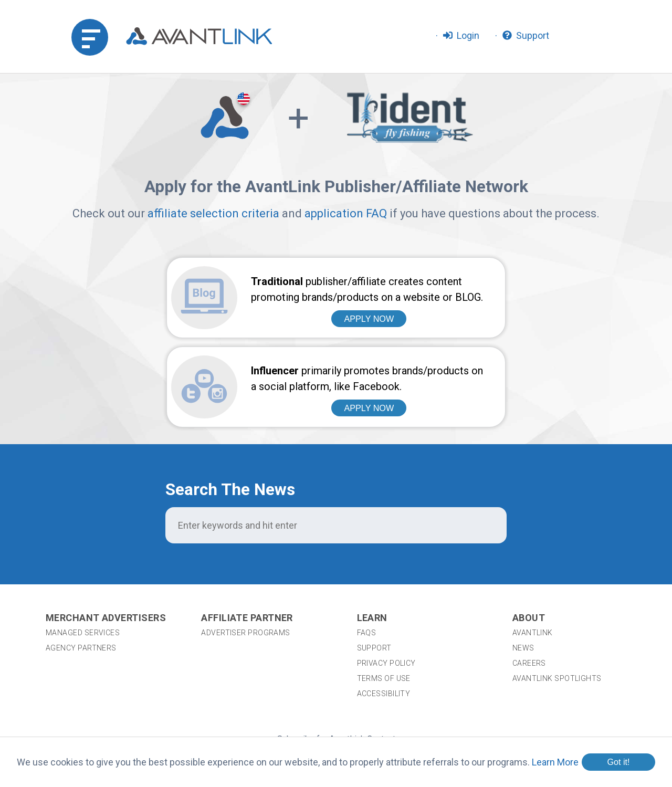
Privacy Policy (386, 586)
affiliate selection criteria (213, 213)
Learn (372, 541)
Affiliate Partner (247, 541)
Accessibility (384, 616)
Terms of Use (384, 601)
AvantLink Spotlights (558, 601)
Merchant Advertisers (106, 541)
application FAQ (346, 213)
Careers (529, 586)
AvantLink (533, 555)
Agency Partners (81, 571)
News (523, 571)
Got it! (618, 762)
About (529, 541)
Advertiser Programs (246, 555)
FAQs (367, 555)
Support (374, 571)
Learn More (555, 762)
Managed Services (83, 555)
